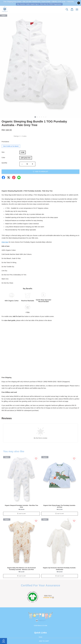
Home (40, 637)
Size (3, 152)
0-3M (23, 152)
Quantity (4, 163)
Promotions (5, 142)
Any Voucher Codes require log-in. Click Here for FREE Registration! (39, 4)
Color (3, 158)
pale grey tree (26, 158)
